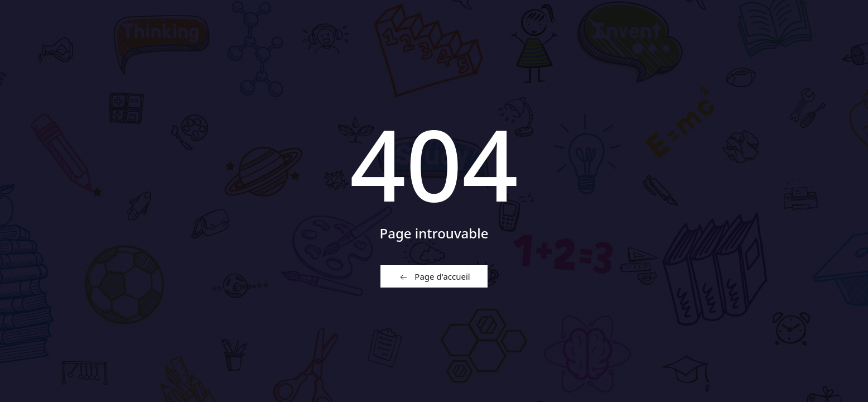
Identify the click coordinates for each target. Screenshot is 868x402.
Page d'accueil (434, 277)
